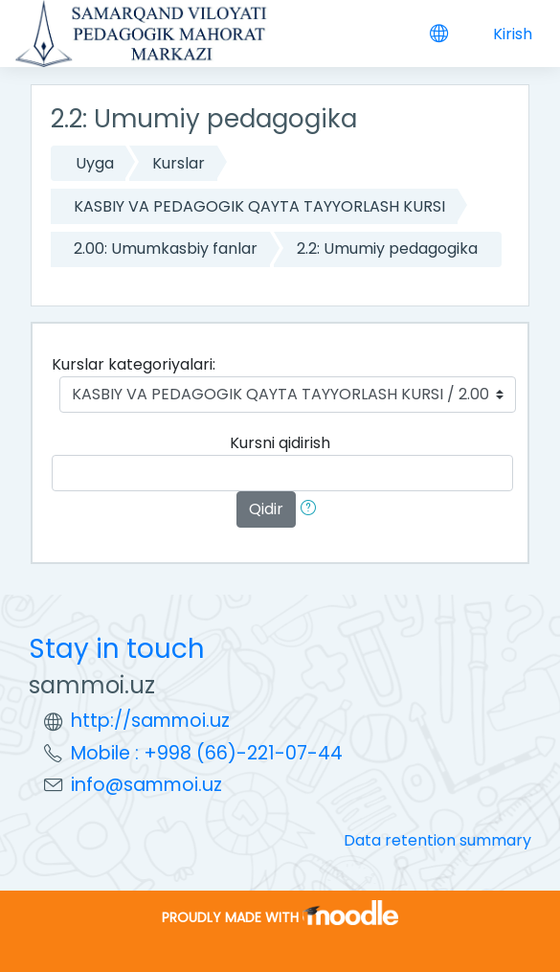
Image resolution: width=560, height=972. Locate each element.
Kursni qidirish (280, 443)
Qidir (266, 509)
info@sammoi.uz (146, 785)
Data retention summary (437, 840)
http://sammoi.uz (150, 721)
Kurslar (179, 163)
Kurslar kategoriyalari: (134, 364)
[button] (312, 509)
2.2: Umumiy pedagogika (387, 249)
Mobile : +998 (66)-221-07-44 (207, 753)
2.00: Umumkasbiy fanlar (166, 249)
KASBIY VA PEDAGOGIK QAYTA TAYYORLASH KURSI (259, 206)
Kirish (513, 34)
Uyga (95, 163)
